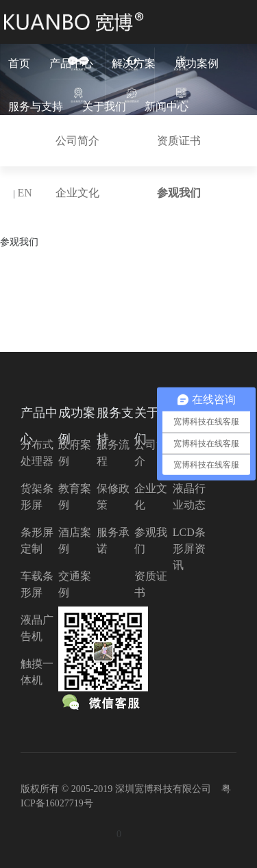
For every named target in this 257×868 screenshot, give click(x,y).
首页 (19, 63)
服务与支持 (36, 106)
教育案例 (75, 497)
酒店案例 (75, 540)
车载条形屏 (37, 584)
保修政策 (113, 497)
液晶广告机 (37, 628)
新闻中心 (167, 106)
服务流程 (113, 453)
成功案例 (197, 63)
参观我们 (151, 540)
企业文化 (151, 497)
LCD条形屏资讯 (189, 549)
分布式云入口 (104, 150)
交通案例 (75, 584)
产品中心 (71, 63)
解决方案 (134, 63)
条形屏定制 (37, 540)
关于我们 (104, 106)
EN (24, 193)
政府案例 (75, 453)
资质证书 (151, 584)
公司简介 (151, 453)
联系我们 (30, 150)
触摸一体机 (37, 672)
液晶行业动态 (189, 497)
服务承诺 (113, 540)
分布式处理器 (37, 453)
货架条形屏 (37, 497)
